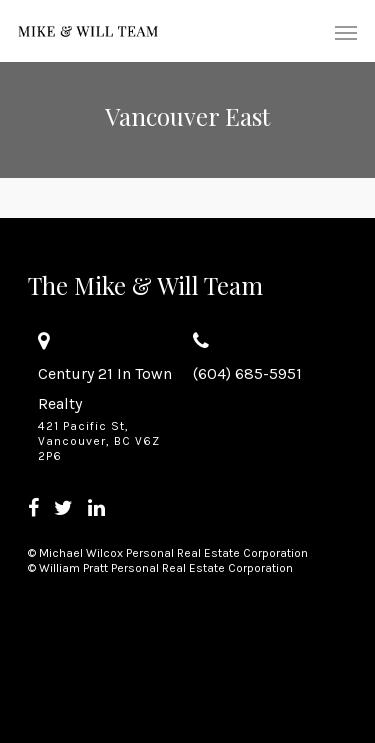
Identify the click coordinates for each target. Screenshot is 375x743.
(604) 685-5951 (247, 373)
